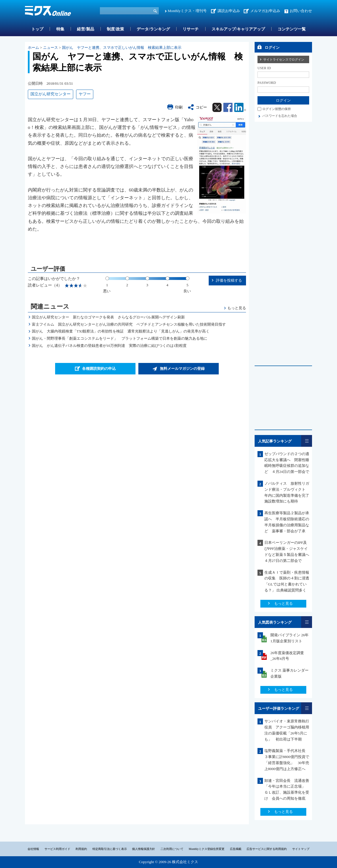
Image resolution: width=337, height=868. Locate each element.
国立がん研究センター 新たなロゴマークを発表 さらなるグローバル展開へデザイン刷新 (108, 317)
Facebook (228, 107)
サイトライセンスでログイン (284, 59)
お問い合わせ (301, 11)
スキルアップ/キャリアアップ (238, 29)
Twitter (217, 107)
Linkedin (240, 107)
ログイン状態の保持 (277, 109)
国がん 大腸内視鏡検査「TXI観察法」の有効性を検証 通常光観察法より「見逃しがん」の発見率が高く (121, 331)
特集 (60, 29)
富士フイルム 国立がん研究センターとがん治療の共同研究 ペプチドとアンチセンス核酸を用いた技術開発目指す (129, 324)
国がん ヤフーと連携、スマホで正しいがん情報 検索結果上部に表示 (122, 48)
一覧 (307, 441)
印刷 (179, 107)
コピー (201, 107)
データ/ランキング (153, 29)
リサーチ (191, 29)
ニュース (51, 48)
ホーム (33, 48)
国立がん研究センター (51, 94)
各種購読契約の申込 (99, 369)
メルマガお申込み (265, 11)
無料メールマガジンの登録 (182, 369)
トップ (37, 29)
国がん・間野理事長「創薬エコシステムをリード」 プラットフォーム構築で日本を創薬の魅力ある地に (120, 338)
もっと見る (237, 308)
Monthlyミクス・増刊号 (187, 11)
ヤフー (85, 94)
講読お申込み (229, 11)
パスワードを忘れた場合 (280, 116)
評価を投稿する (229, 280)
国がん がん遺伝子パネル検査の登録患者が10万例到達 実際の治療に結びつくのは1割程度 (109, 346)
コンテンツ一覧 (292, 29)
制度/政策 (115, 29)
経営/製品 (86, 29)
